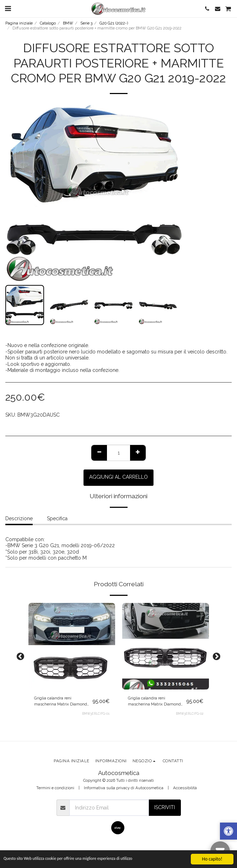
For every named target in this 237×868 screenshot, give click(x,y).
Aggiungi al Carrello (118, 477)
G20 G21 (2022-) (114, 23)
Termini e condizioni (55, 788)
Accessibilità (185, 788)
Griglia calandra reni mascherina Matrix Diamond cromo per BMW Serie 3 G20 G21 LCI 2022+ (154, 701)
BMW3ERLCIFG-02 (190, 714)
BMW (68, 23)
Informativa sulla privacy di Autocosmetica (124, 788)
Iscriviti (165, 807)
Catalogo (48, 23)
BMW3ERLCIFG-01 (96, 714)
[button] (8, 9)
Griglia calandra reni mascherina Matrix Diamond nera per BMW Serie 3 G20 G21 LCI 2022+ (62, 701)
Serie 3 (86, 23)
